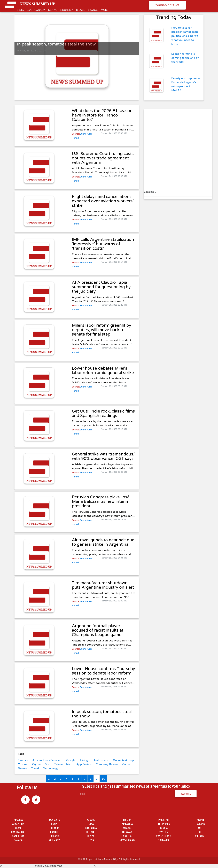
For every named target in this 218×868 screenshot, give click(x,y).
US (200, 828)
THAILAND (200, 824)
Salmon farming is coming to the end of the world (185, 58)
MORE (105, 10)
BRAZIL (81, 10)
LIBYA (91, 840)
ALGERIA (18, 820)
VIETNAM (200, 836)
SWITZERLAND (163, 836)
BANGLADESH (18, 832)
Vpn (48, 764)
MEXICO (127, 828)
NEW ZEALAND (127, 840)
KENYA (52, 10)
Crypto (37, 764)
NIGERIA (127, 836)
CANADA (40, 10)
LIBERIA (127, 820)
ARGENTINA (18, 824)
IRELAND (91, 832)
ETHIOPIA (54, 828)
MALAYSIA (127, 824)
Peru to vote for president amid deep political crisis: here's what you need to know (185, 36)
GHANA (91, 820)
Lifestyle (70, 760)
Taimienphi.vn (63, 764)
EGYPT (54, 824)
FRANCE (93, 10)
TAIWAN (200, 820)
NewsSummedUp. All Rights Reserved (119, 859)
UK (200, 832)
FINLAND (54, 836)
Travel (35, 768)
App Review (84, 764)
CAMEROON (18, 836)
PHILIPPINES (163, 824)
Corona (23, 764)
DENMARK (54, 820)
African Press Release (46, 760)
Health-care (100, 760)
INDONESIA (66, 10)
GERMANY (54, 840)
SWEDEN (163, 832)
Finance (23, 760)
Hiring (84, 760)
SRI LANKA (163, 840)
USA (29, 10)
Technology (51, 768)
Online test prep (123, 760)
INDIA (20, 10)
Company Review (107, 764)
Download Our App (167, 5)
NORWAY (127, 832)
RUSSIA (163, 828)
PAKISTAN (163, 820)
